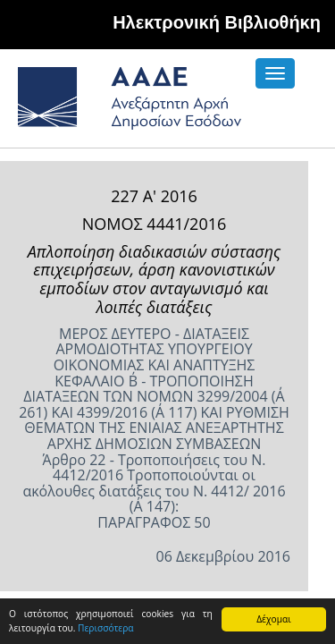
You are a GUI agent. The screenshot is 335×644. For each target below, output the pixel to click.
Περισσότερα (106, 628)
